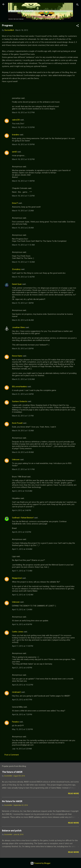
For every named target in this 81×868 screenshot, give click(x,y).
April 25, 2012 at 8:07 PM (22, 700)
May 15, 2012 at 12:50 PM (22, 729)
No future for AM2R (12, 801)
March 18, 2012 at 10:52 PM (23, 159)
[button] (77, 26)
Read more (74, 794)
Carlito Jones (18, 632)
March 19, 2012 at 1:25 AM (23, 211)
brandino (16, 135)
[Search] (77, 5)
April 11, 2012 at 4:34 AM (22, 549)
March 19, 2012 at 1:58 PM (23, 303)
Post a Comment (12, 755)
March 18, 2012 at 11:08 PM (23, 181)
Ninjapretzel (17, 578)
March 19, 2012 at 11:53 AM (23, 262)
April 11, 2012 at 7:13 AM (22, 571)
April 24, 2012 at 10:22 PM (23, 685)
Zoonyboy (16, 269)
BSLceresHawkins (19, 387)
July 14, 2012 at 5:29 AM (22, 749)
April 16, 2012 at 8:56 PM (22, 624)
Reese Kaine (17, 356)
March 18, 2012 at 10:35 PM (23, 127)
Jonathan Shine (18, 327)
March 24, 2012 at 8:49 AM (23, 452)
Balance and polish (12, 831)
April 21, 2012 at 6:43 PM (22, 668)
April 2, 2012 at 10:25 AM (22, 491)
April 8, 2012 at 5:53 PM (22, 532)
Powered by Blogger (41, 863)
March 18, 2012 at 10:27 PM (23, 112)
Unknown (16, 460)
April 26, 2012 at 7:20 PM (22, 714)
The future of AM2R (12, 772)
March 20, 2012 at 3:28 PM (23, 349)
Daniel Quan (17, 284)
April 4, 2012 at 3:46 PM (22, 510)
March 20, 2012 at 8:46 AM (23, 320)
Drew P (15, 203)
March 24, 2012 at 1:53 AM (23, 431)
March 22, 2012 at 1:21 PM (23, 416)
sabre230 (16, 120)
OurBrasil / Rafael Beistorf (23, 518)
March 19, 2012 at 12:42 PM (23, 277)
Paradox (15, 722)
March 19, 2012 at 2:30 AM (23, 228)
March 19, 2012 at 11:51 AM (23, 245)
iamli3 (14, 152)
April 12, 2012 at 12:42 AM (23, 595)
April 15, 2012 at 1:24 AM (22, 610)
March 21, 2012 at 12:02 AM (23, 379)
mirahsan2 (16, 692)
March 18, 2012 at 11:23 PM (23, 196)
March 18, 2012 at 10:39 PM (23, 144)
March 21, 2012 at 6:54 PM (23, 394)
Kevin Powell (17, 423)
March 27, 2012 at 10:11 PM (23, 469)
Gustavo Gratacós (20, 401)
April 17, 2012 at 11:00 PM (23, 646)
